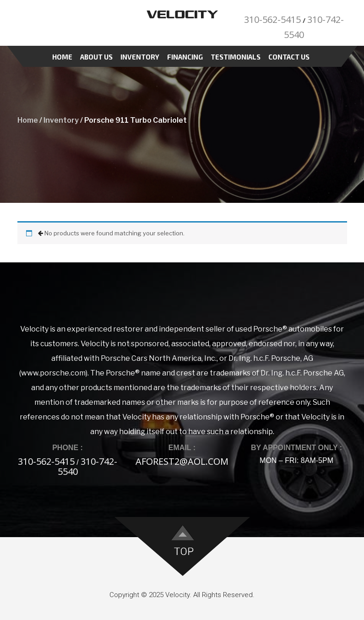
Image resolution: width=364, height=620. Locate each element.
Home (62, 57)
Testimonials (236, 57)
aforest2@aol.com (182, 461)
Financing (185, 57)
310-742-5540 (88, 466)
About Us (96, 57)
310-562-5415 (272, 19)
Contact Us (289, 57)
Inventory (140, 57)
